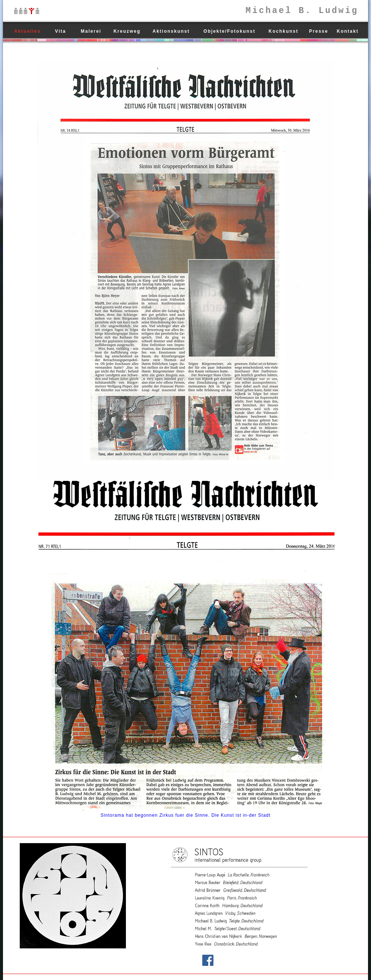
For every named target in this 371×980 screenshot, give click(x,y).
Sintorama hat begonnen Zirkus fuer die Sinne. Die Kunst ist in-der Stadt (185, 815)
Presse (319, 31)
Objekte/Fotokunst (229, 31)
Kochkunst (283, 31)
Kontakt (348, 31)
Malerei (91, 31)
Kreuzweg (127, 31)
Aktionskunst (171, 31)
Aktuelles (27, 31)
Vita (61, 31)
